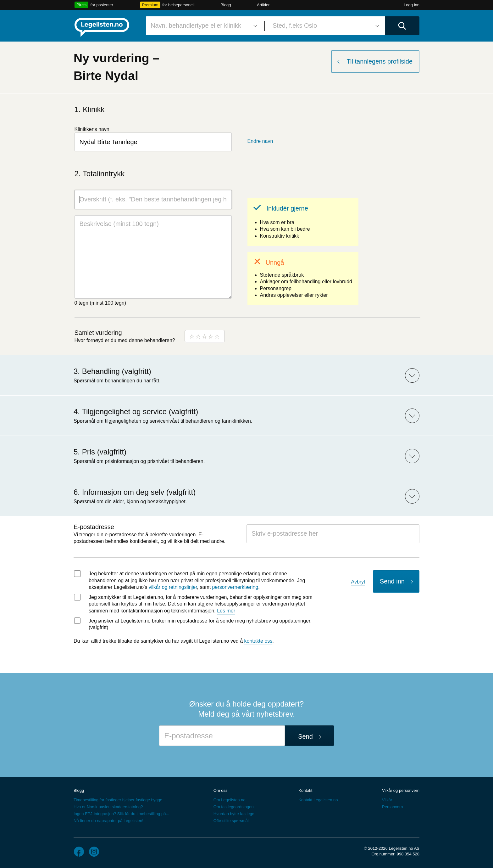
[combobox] (203, 26)
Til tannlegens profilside (380, 61)
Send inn (392, 581)
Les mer (226, 611)
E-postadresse (94, 527)
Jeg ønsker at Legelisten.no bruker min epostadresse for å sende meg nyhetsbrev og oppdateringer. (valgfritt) (200, 624)
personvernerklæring (235, 587)
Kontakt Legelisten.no (318, 800)
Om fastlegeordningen (234, 807)
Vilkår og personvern (401, 790)
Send (305, 736)
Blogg (226, 5)
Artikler (263, 5)
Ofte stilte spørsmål (231, 821)
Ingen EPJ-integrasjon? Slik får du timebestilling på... (121, 814)
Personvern (392, 807)
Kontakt (305, 790)
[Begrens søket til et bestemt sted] (325, 26)
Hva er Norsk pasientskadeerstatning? (108, 807)
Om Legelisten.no (230, 800)
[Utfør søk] (402, 26)
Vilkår (387, 800)
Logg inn (412, 5)
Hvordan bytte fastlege (234, 814)
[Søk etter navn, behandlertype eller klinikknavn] (203, 26)
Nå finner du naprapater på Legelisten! (108, 821)
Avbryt (358, 582)
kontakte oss (258, 641)
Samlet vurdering (98, 333)
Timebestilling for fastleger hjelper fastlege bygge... (120, 800)
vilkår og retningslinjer (173, 587)
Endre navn (260, 141)
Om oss (221, 790)
